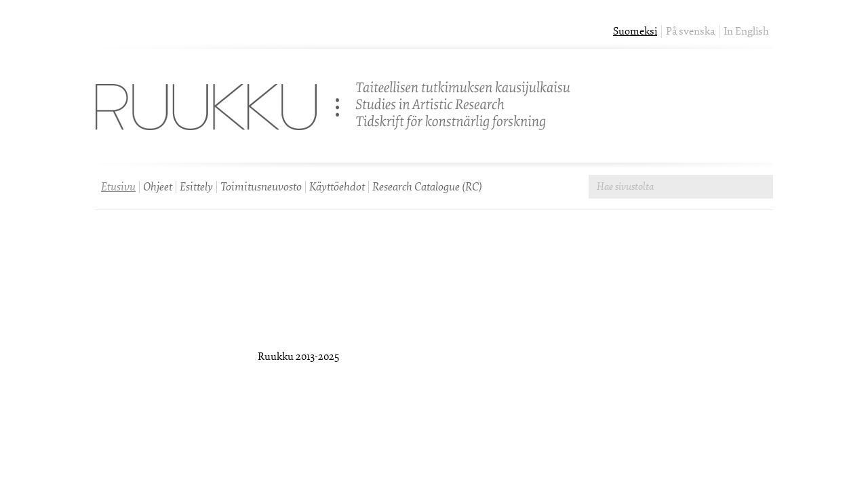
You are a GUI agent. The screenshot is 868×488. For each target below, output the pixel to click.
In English (746, 32)
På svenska (690, 32)
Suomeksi (635, 32)
